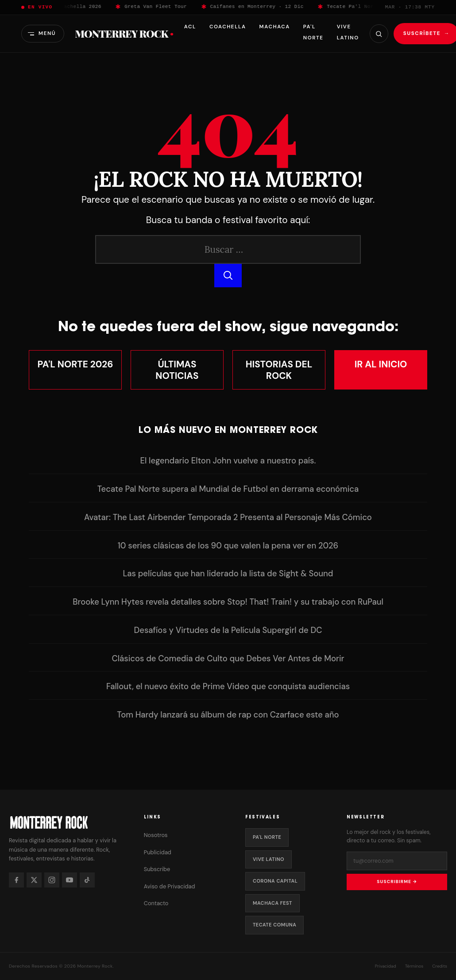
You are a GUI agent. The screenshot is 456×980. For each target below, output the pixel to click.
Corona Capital (275, 881)
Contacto (156, 903)
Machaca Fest (272, 903)
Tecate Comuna (274, 925)
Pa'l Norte (267, 837)
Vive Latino (269, 859)
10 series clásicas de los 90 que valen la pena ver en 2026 (228, 546)
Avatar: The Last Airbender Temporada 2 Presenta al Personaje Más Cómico (228, 517)
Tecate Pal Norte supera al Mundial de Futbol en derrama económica (228, 489)
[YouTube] (70, 880)
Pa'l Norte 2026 (75, 364)
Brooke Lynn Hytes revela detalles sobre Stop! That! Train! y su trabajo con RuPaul (228, 602)
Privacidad (386, 966)
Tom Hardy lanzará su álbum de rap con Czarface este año (228, 715)
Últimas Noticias (177, 370)
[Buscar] (379, 34)
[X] (34, 880)
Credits (440, 966)
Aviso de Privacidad (170, 886)
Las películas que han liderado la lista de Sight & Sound (228, 574)
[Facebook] (16, 880)
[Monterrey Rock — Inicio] (68, 822)
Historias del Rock (279, 370)
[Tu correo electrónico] (397, 861)
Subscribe (157, 869)
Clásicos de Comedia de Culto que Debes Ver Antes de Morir (228, 659)
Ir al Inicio (381, 364)
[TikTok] (87, 880)
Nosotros (156, 835)
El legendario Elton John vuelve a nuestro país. (228, 461)
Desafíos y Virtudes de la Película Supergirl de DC (228, 630)
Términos (414, 966)
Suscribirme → (397, 882)
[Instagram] (52, 880)
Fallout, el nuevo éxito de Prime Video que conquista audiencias (228, 687)
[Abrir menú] (43, 33)
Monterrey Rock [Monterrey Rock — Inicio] (124, 34)
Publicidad (158, 852)
